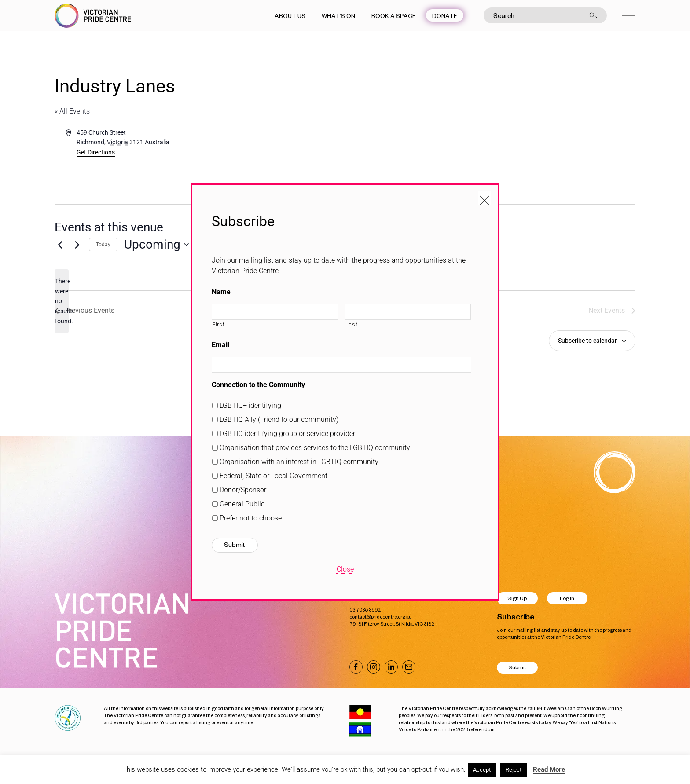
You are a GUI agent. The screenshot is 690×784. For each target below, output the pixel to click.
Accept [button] (482, 770)
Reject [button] (514, 770)
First (218, 324)
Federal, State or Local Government (273, 476)
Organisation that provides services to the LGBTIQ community (315, 448)
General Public (242, 504)
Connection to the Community (258, 385)
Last (352, 324)
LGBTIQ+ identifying (250, 405)
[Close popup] (484, 198)
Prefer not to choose (251, 518)
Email (220, 345)
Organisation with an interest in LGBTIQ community (299, 462)
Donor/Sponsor (243, 490)
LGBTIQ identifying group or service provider (287, 434)
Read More (549, 769)
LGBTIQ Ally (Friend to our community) (279, 419)
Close (345, 569)
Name (221, 292)
